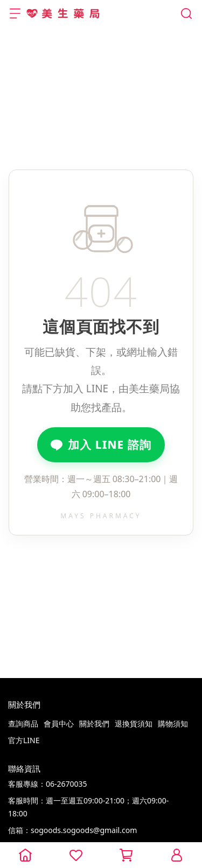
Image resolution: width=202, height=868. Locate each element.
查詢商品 (23, 724)
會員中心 (59, 724)
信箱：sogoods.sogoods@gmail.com (72, 830)
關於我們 (94, 724)
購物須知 (173, 724)
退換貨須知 (134, 724)
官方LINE (24, 740)
